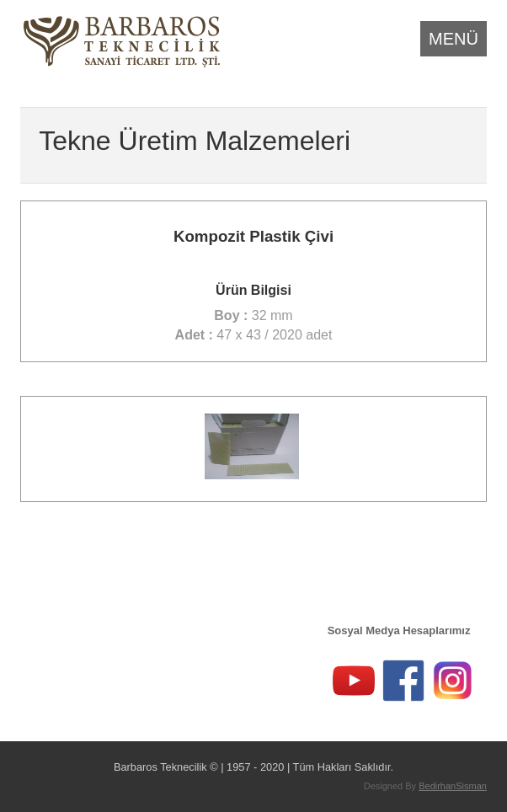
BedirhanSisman (453, 786)
